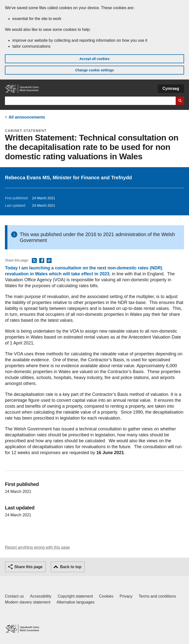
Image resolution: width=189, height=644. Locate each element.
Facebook (42, 261)
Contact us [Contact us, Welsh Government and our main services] (14, 596)
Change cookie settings (94, 70)
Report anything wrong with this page (37, 547)
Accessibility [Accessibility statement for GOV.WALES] (41, 596)
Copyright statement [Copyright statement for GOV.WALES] (75, 596)
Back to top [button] (71, 567)
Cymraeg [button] (171, 89)
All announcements (27, 117)
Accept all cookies (94, 59)
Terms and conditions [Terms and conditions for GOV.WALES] (157, 596)
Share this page (28, 567)
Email (49, 261)
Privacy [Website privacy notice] (126, 596)
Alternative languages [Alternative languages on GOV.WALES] (76, 602)
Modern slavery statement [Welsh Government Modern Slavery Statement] (28, 602)
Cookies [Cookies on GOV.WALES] (106, 596)
